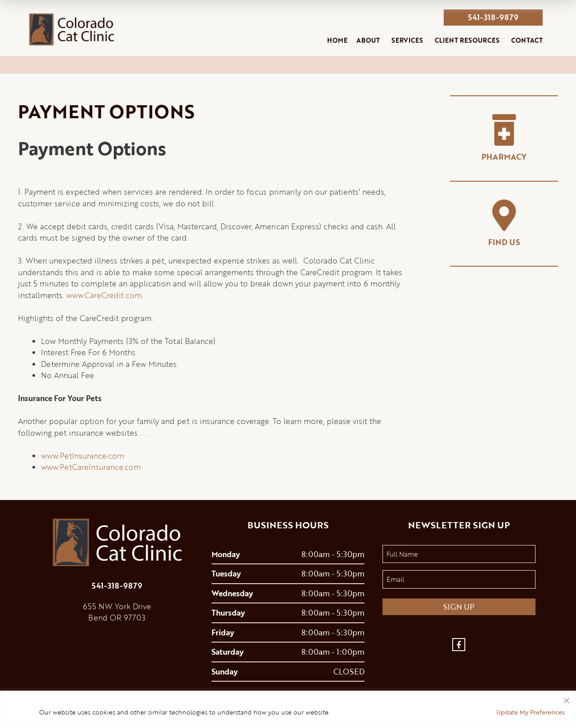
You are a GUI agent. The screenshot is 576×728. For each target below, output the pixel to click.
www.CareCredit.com (104, 295)
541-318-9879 (493, 17)
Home (337, 40)
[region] (288, 709)
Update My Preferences (531, 712)
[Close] (567, 698)
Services (407, 40)
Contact (527, 40)
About (368, 40)
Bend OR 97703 (117, 618)
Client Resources (467, 40)
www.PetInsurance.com (83, 456)
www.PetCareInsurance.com (91, 467)
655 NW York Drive (117, 606)
